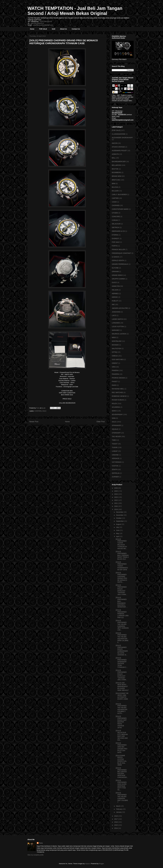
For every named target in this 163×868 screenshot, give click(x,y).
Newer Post (34, 422)
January (119, 812)
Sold (54, 29)
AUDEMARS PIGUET (119, 151)
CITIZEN (115, 213)
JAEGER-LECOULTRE (120, 308)
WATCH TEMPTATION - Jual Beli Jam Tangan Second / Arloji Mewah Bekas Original (75, 11)
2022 (116, 500)
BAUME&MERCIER (119, 162)
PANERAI (115, 370)
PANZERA (115, 374)
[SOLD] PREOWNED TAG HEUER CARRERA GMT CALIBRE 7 (122, 797)
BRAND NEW (117, 176)
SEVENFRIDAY (117, 414)
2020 (116, 506)
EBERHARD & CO (118, 231)
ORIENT (115, 363)
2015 (116, 825)
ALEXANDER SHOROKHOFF (122, 138)
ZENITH (115, 469)
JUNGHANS (116, 312)
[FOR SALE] (116, 130)
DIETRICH (116, 227)
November (120, 515)
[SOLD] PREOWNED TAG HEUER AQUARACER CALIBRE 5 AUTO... (122, 709)
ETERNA (115, 235)
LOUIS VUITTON (118, 327)
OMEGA (115, 356)
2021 (116, 503)
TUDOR (115, 447)
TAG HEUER (116, 437)
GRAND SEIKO (117, 275)
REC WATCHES (118, 392)
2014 (116, 828)
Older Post (101, 422)
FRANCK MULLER (118, 250)
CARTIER (115, 198)
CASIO (114, 202)
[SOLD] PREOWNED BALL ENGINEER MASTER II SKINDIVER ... (122, 602)
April (118, 536)
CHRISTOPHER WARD (120, 209)
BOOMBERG (116, 172)
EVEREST (115, 239)
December (120, 512)
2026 (116, 488)
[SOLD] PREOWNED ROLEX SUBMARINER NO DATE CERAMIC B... (122, 650)
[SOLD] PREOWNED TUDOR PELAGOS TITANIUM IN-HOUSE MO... (121, 544)
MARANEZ (116, 330)
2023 (116, 497)
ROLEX (114, 404)
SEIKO (114, 411)
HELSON (115, 290)
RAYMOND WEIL (118, 389)
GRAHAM (115, 272)
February (119, 809)
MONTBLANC (117, 341)
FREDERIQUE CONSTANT (121, 253)
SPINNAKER (116, 425)
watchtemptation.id (37, 23)
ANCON (115, 143)
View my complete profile (35, 855)
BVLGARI (115, 191)
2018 (116, 816)
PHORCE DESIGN (118, 378)
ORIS (114, 367)
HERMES (115, 294)
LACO (114, 315)
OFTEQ (115, 352)
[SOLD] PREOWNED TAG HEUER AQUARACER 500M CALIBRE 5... (122, 638)
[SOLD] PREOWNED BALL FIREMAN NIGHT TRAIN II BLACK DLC (122, 555)
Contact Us (76, 29)
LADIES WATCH (118, 319)
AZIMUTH (115, 154)
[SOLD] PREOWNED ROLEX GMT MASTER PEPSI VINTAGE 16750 (121, 722)
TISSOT (115, 444)
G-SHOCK (115, 257)
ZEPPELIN (116, 473)
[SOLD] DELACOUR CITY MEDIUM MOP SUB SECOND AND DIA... (122, 735)
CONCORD (116, 217)
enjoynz (88, 864)
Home (32, 29)
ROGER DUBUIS (118, 400)
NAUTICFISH (117, 349)
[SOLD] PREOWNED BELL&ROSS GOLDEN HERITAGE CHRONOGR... (122, 773)
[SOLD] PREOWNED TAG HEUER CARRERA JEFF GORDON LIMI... (122, 625)
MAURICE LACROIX (119, 334)
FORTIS (115, 246)
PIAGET (115, 382)
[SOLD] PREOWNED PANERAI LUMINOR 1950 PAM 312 (122, 614)
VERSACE (116, 458)
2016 (116, 822)
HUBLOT (115, 301)
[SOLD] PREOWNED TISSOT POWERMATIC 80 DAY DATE (122, 566)
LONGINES (116, 323)
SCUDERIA (116, 407)
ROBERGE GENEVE (119, 396)
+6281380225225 (46, 21)
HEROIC (115, 297)
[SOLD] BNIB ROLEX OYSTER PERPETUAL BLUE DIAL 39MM (121, 760)
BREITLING (116, 180)
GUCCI (114, 282)
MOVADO (115, 345)
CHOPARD (38, 411)
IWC (113, 304)
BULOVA (115, 187)
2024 (116, 494)
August (119, 524)
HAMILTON (116, 286)
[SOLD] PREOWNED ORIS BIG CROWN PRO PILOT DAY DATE (122, 748)
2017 (116, 819)
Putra (41, 843)
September (120, 521)
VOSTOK (115, 466)
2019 (116, 509)
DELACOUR (116, 224)
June (118, 530)
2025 (116, 491)
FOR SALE (43, 29)
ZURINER (115, 477)
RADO (114, 385)
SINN (114, 418)
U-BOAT (115, 451)
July (118, 527)
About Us (63, 29)
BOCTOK (115, 169)
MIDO (114, 337)
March (118, 806)
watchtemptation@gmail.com (43, 25)
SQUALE (115, 429)
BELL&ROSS (116, 165)
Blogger (101, 864)
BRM (114, 184)
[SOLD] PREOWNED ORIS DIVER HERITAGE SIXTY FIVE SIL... (121, 785)
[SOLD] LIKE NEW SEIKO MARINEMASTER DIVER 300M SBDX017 (122, 687)
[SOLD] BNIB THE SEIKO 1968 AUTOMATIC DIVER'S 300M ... (122, 697)
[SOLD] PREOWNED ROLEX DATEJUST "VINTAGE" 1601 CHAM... (121, 590)
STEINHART (116, 433)
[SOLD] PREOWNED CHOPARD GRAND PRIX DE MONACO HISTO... (121, 577)
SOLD (44, 411)
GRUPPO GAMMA (118, 279)
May (118, 533)
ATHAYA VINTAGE (118, 147)
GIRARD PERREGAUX (120, 264)
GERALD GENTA (118, 260)
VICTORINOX (117, 462)
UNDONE (115, 455)
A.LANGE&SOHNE (119, 134)
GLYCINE (115, 268)
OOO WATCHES (118, 359)
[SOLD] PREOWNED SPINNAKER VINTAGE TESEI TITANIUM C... (122, 663)
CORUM (115, 220)
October (119, 518)
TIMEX (114, 440)
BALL (114, 158)
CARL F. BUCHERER (119, 195)
